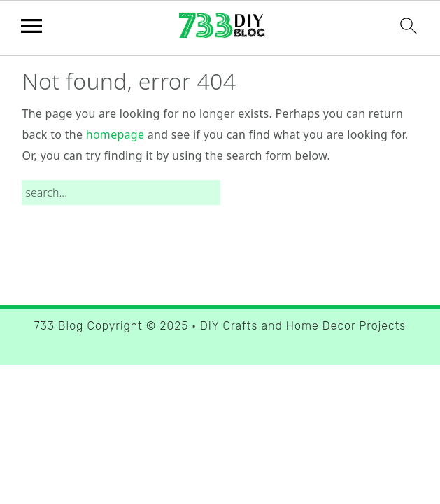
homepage (115, 134)
